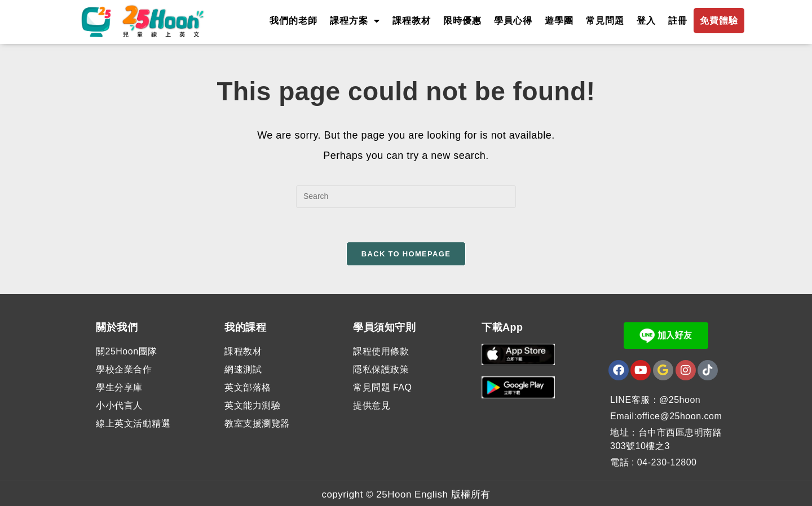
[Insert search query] (406, 197)
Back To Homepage (406, 254)
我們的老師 (294, 21)
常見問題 (605, 21)
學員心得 (513, 21)
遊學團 (559, 21)
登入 (646, 21)
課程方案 (355, 21)
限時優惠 (462, 21)
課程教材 (412, 21)
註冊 (678, 21)
